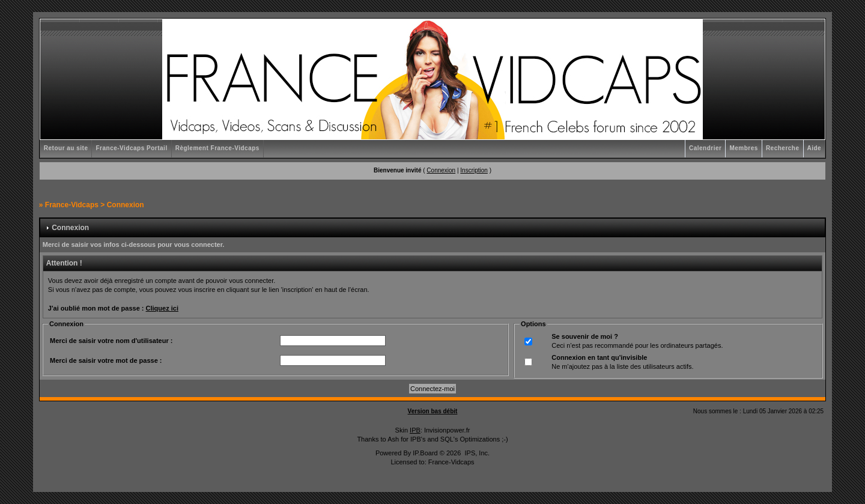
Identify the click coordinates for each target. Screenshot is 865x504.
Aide (815, 148)
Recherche (783, 148)
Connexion (441, 170)
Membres (743, 148)
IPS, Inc (476, 453)
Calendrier (705, 148)
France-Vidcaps (72, 205)
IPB (415, 430)
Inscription (474, 170)
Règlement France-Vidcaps (217, 148)
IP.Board (425, 453)
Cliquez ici (162, 308)
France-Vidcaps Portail (131, 148)
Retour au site (66, 148)
